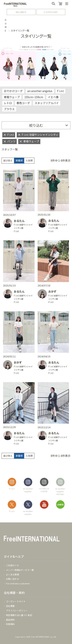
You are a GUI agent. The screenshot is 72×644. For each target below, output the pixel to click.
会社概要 (10, 606)
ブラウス (9, 109)
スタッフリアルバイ (47, 103)
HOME (6, 25)
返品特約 (10, 620)
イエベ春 (53, 97)
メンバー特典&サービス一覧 (20, 570)
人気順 (29, 160)
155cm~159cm (34, 97)
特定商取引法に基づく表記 (19, 615)
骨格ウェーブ (12, 97)
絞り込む (36, 125)
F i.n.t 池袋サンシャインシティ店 (23, 226)
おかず (52, 291)
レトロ (8, 103)
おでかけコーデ (13, 91)
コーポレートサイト (16, 601)
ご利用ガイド (12, 565)
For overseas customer (18, 583)
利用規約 (10, 624)
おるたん (19, 221)
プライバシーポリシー (17, 610)
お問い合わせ (12, 579)
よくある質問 (12, 574)
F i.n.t (60, 91)
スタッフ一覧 (10, 149)
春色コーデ (23, 103)
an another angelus (40, 91)
